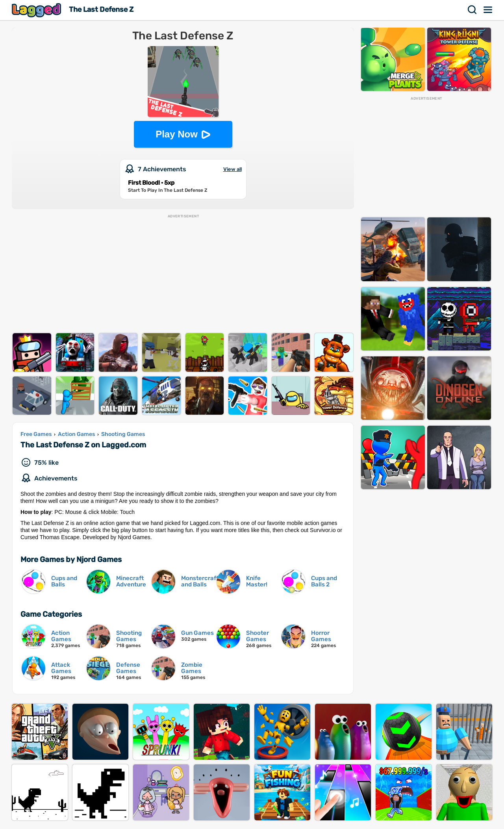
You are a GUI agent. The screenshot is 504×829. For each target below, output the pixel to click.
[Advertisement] (183, 274)
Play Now (177, 134)
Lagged (37, 10)
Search (472, 10)
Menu (488, 10)
